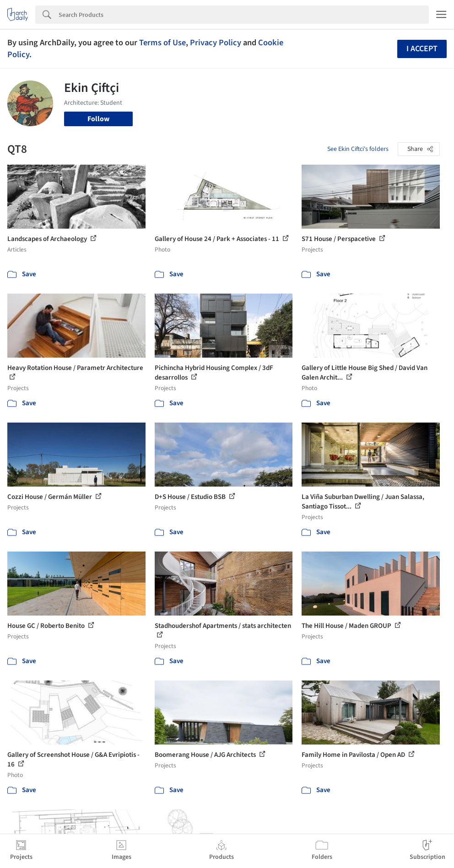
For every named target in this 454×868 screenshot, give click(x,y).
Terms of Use (162, 43)
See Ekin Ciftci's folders (358, 149)
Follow (98, 119)
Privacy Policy (216, 43)
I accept (422, 49)
